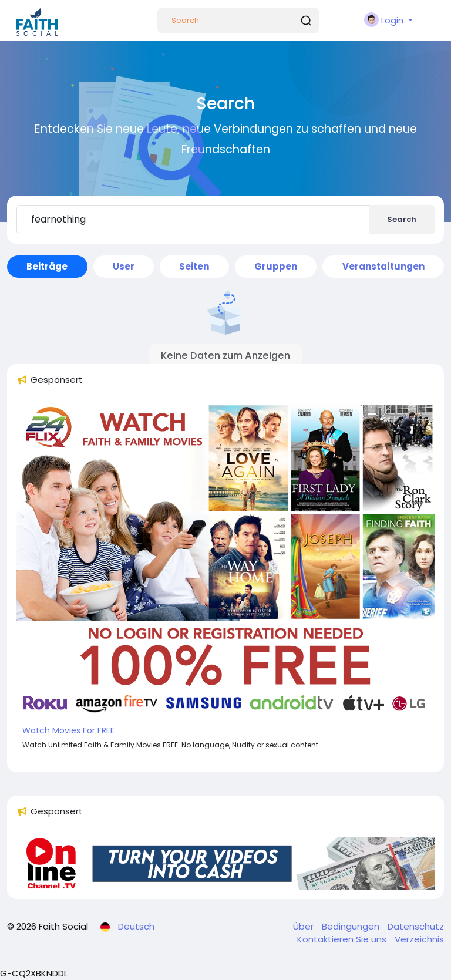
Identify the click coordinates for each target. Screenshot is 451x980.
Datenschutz (416, 926)
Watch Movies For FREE (68, 730)
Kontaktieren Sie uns (343, 939)
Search (402, 219)
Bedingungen (352, 926)
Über (304, 926)
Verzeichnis (419, 939)
